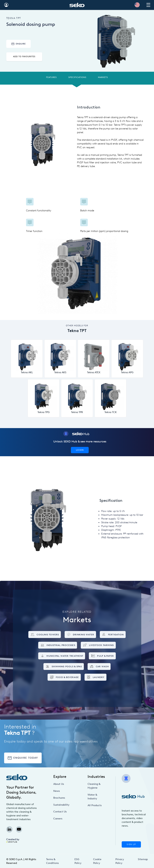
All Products (95, 805)
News (57, 791)
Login (80, 450)
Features (51, 77)
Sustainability (61, 805)
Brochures (59, 798)
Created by (13, 840)
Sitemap (143, 859)
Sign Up (131, 844)
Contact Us (60, 812)
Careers (58, 819)
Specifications (77, 77)
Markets (103, 77)
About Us (59, 784)
